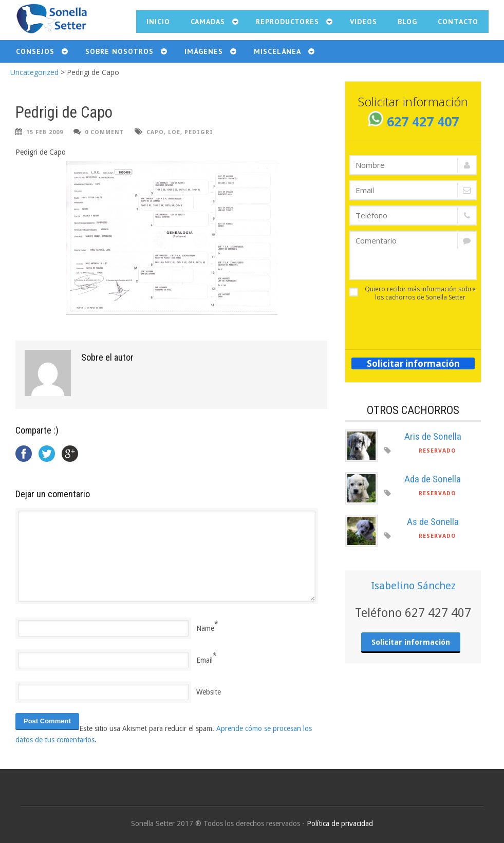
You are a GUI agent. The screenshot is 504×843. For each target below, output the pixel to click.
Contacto (458, 22)
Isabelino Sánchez (413, 586)
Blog (407, 22)
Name (205, 628)
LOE (174, 132)
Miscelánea (277, 51)
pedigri (199, 132)
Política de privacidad (340, 823)
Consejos (35, 51)
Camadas (208, 22)
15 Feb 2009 (45, 132)
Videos (363, 22)
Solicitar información (413, 363)
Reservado (437, 451)
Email (204, 660)
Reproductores (287, 22)
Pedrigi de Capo (64, 112)
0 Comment (105, 132)
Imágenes (204, 51)
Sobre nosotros (119, 51)
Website (209, 692)
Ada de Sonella (433, 479)
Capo (155, 132)
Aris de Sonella (433, 436)
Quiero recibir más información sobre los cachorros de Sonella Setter (413, 293)
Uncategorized (34, 72)
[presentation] (409, 322)
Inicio (158, 22)
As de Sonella (433, 522)
